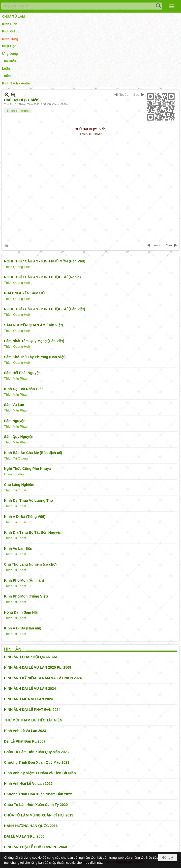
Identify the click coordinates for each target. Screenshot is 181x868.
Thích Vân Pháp (16, 378)
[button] (172, 6)
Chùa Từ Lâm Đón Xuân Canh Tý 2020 (36, 805)
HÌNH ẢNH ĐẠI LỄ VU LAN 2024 (30, 689)
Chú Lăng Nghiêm (19, 485)
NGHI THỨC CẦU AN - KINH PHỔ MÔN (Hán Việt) (45, 261)
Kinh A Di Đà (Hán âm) (23, 628)
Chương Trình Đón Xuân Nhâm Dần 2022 (38, 794)
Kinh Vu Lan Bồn (18, 549)
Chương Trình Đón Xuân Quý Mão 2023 (37, 762)
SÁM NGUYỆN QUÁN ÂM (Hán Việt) (34, 325)
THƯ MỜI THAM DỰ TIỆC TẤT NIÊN (33, 720)
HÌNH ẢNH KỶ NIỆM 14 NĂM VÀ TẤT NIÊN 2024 (43, 678)
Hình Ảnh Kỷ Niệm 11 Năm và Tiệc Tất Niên (40, 773)
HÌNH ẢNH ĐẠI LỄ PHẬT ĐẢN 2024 (32, 710)
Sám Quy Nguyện (19, 437)
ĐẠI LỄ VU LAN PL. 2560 (24, 836)
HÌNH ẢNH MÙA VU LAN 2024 (28, 699)
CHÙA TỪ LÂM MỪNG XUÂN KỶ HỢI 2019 (39, 815)
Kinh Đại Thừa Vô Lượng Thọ (28, 500)
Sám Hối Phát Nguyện (22, 373)
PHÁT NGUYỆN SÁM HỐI (25, 293)
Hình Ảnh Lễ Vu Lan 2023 (25, 731)
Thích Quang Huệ (17, 267)
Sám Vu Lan (14, 405)
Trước (124, 95)
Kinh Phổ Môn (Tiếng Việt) (26, 596)
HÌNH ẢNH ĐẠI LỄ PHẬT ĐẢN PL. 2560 (35, 847)
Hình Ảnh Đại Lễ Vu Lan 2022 (28, 784)
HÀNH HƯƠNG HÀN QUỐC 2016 (31, 826)
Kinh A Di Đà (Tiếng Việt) (25, 517)
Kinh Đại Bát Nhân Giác (24, 389)
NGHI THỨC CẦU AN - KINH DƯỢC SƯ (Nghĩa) (42, 277)
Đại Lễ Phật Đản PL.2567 (25, 741)
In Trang (7, 245)
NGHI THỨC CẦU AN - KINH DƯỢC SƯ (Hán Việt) (45, 309)
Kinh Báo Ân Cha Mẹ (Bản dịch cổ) (33, 453)
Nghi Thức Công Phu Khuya (27, 469)
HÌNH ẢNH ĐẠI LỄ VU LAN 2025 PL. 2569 (38, 667)
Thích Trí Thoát (18, 111)
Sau (136, 95)
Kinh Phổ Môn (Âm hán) (24, 580)
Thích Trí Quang (16, 458)
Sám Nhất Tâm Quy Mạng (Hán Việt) (34, 341)
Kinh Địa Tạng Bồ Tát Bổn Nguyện (33, 532)
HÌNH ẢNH (14, 649)
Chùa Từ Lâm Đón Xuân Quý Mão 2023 (36, 752)
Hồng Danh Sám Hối (21, 612)
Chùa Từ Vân (14, 474)
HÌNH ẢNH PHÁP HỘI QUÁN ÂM (31, 657)
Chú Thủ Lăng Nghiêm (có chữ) (30, 564)
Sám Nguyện (15, 421)
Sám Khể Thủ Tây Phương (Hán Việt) (35, 357)
